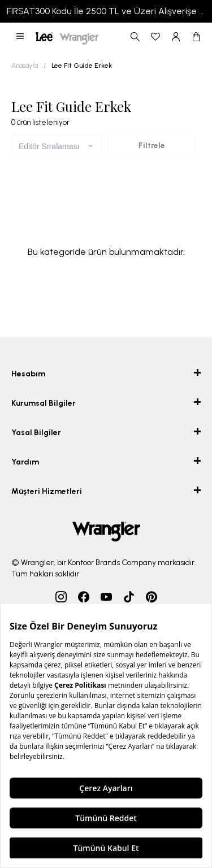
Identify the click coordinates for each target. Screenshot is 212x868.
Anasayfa (25, 66)
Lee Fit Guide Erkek (82, 66)
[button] (20, 37)
